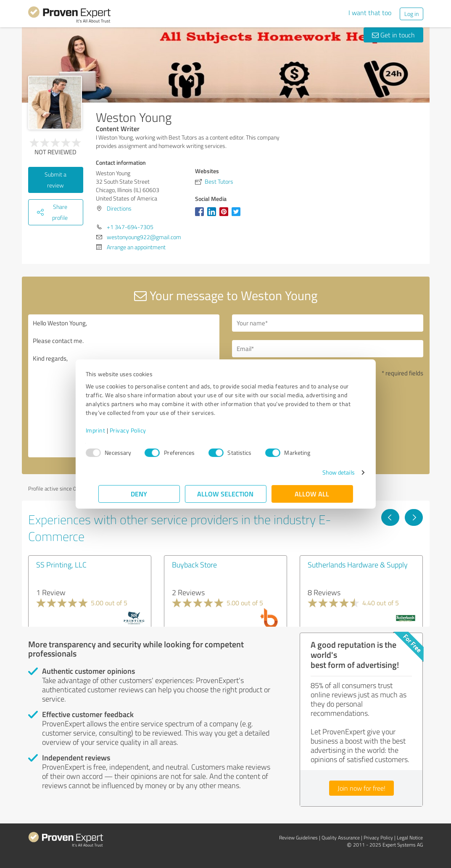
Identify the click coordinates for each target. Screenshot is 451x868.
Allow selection (226, 494)
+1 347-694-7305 (130, 227)
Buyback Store (194, 565)
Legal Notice (410, 838)
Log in (411, 14)
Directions (119, 208)
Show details (326, 472)
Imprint (108, 430)
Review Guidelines (298, 838)
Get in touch (393, 35)
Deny (139, 494)
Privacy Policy (141, 430)
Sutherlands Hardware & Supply (358, 565)
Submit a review (55, 180)
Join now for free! (361, 788)
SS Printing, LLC (61, 565)
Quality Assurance (341, 838)
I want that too (370, 13)
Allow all (312, 494)
